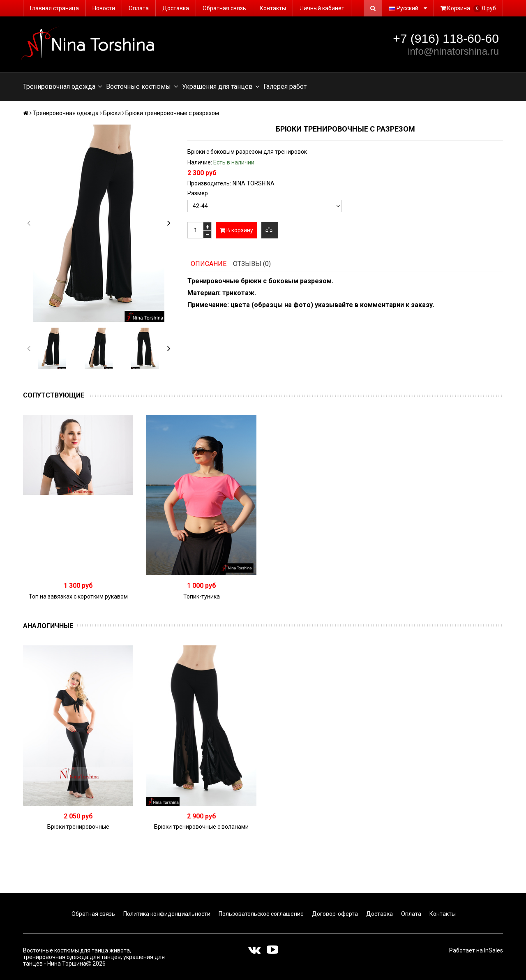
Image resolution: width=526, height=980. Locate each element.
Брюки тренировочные (78, 827)
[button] (169, 223)
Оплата (139, 8)
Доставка (176, 8)
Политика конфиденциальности (166, 914)
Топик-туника (202, 596)
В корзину (236, 230)
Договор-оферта (334, 914)
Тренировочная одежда (62, 87)
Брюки (112, 113)
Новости (104, 8)
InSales (494, 950)
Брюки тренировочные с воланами (201, 827)
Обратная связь (224, 8)
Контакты (273, 8)
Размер (198, 193)
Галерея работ (285, 87)
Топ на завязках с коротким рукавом (78, 596)
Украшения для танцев (221, 87)
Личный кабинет (322, 8)
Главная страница (54, 8)
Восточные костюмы (142, 87)
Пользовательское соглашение (261, 914)
